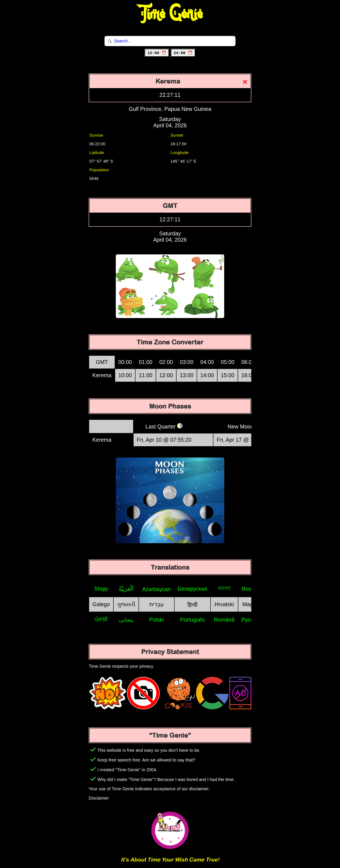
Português (192, 620)
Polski (156, 620)
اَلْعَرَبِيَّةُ (126, 589)
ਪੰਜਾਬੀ (101, 619)
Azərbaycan (157, 589)
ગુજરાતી (126, 604)
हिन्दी (192, 605)
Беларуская (192, 589)
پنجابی (126, 620)
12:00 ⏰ (157, 53)
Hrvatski (224, 604)
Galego (101, 604)
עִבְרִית (157, 604)
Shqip (101, 589)
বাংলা (224, 588)
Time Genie (170, 14)
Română (224, 620)
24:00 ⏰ (183, 53)
